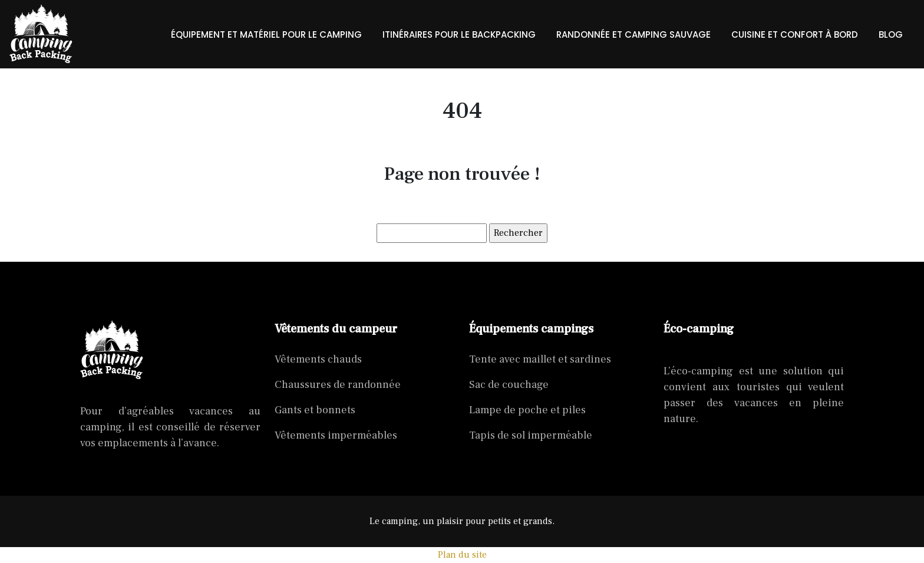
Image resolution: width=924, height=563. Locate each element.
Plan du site (462, 555)
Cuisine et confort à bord (795, 34)
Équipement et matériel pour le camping (266, 34)
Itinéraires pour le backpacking (459, 34)
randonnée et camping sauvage (633, 34)
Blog (891, 34)
